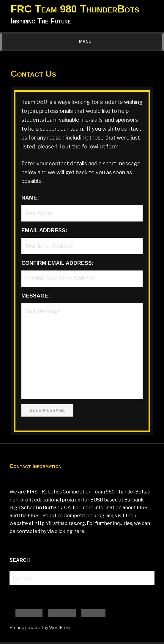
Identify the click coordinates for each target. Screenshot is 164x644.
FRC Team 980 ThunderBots (75, 9)
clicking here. (70, 531)
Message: (36, 296)
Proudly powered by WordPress (41, 629)
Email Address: (44, 230)
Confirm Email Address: (57, 263)
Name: (30, 198)
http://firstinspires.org (60, 523)
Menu (82, 42)
